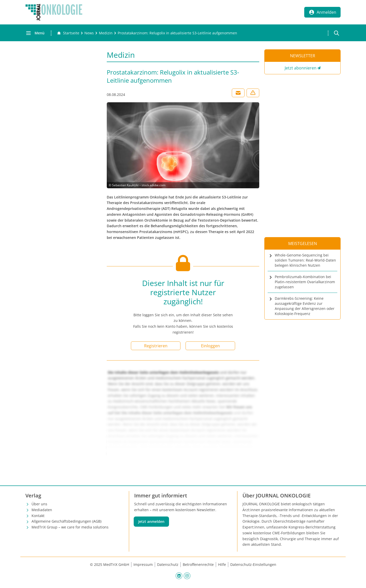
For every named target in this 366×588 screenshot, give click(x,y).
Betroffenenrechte (198, 564)
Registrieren (156, 346)
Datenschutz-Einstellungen (253, 564)
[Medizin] (106, 33)
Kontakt (38, 516)
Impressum (143, 564)
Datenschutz (168, 564)
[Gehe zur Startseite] (68, 33)
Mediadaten (42, 510)
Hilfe (222, 564)
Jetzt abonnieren (301, 68)
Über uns (39, 504)
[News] (89, 33)
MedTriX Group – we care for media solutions (70, 527)
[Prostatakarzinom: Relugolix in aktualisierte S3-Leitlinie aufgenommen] (177, 33)
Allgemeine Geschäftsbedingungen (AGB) (66, 521)
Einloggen (210, 346)
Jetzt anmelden (151, 521)
